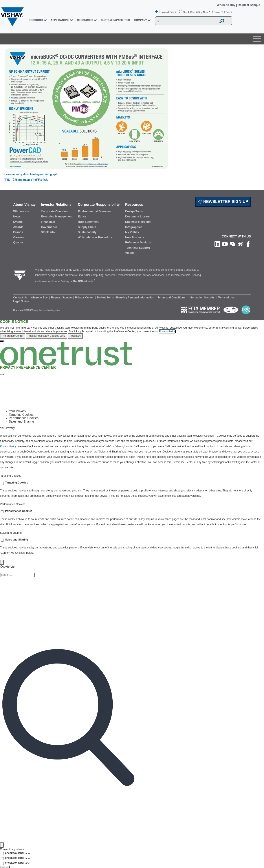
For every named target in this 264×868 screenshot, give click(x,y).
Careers (18, 237)
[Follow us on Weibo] (240, 244)
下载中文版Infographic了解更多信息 (26, 180)
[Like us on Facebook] (248, 244)
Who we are (21, 211)
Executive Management (57, 216)
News (17, 216)
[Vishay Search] (186, 21)
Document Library (137, 216)
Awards (18, 227)
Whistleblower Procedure (95, 237)
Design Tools (134, 211)
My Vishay (132, 232)
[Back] (2, 562)
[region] (132, 331)
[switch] (2, 483)
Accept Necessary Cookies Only (46, 336)
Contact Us (21, 298)
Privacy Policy (167, 331)
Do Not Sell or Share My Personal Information (126, 298)
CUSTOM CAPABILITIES (115, 20)
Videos (130, 253)
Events (18, 222)
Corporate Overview (55, 211)
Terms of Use (227, 298)
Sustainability (87, 232)
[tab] (136, 411)
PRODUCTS (36, 20)
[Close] (2, 341)
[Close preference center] (2, 374)
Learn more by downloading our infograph (31, 174)
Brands (18, 232)
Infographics (134, 227)
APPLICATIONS (60, 20)
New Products (135, 237)
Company (141, 20)
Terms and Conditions (172, 298)
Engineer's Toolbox (138, 222)
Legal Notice (21, 301)
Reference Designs (138, 242)
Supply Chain (87, 227)
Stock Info (48, 232)
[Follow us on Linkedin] (217, 244)
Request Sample (62, 298)
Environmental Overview (95, 211)
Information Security (202, 298)
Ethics (82, 216)
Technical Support (137, 248)
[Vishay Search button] (222, 21)
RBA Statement (88, 222)
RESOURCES (85, 20)
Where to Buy (226, 5)
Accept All (75, 336)
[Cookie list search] (17, 575)
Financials (48, 222)
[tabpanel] (132, 448)
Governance (49, 227)
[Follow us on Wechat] (233, 244)
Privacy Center (85, 298)
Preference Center (13, 336)
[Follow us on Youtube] (225, 244)
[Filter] (2, 845)
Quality (18, 242)
